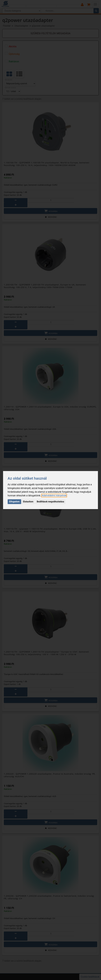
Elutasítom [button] (28, 502)
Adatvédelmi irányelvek (54, 496)
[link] (54, 496)
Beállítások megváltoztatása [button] (50, 502)
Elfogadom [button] (14, 502)
